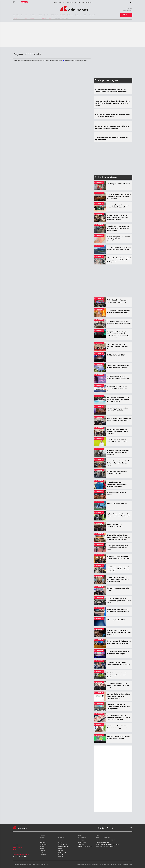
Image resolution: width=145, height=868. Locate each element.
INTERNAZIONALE (62, 846)
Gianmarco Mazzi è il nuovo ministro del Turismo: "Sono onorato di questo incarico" (112, 127)
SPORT (46, 15)
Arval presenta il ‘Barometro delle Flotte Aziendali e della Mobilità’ (119, 420)
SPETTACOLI (54, 15)
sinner (32, 18)
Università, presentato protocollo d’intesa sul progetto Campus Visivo (118, 463)
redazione (113, 864)
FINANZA (43, 849)
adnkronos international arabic (108, 844)
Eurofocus (82, 840)
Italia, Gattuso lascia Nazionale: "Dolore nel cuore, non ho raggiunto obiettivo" (112, 116)
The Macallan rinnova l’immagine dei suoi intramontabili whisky (118, 312)
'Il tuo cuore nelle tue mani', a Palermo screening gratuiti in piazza (117, 728)
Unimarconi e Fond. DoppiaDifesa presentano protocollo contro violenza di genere (118, 696)
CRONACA (16, 15)
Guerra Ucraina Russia (45, 18)
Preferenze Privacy (127, 864)
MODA (42, 853)
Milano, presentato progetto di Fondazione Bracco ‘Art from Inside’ (118, 548)
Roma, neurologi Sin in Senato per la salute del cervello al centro (119, 642)
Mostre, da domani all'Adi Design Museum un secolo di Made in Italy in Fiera (118, 452)
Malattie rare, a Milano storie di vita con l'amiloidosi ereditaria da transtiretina (118, 569)
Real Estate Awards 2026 (116, 355)
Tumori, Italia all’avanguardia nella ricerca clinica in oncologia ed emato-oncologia (118, 580)
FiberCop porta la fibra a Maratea (118, 184)
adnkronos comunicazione (105, 840)
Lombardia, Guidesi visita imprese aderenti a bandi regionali (119, 206)
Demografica (83, 842)
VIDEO (85, 15)
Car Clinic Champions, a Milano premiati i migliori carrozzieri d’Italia (118, 675)
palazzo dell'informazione (105, 846)
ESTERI (40, 15)
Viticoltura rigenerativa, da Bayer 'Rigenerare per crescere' (118, 737)
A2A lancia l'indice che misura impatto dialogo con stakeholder (118, 557)
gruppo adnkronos (103, 838)
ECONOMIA (24, 15)
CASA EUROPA (61, 849)
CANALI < (78, 15)
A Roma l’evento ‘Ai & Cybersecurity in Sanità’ (115, 526)
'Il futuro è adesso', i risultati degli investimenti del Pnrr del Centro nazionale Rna (119, 196)
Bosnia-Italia (17, 18)
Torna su (128, 828)
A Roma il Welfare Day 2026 (117, 503)
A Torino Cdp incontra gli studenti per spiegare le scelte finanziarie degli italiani (119, 260)
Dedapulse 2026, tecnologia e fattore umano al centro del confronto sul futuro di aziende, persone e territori (118, 335)
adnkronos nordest (103, 842)
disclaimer (95, 864)
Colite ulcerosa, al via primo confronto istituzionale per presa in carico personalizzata (118, 717)
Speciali (80, 835)
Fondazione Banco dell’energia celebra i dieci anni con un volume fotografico (119, 632)
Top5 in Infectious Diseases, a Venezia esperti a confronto (117, 301)
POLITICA (33, 15)
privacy (101, 864)
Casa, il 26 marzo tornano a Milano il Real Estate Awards (117, 441)
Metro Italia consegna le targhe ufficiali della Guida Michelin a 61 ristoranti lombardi (118, 399)
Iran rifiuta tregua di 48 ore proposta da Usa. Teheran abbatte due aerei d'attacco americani (111, 91)
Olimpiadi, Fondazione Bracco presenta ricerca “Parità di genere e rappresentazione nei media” (118, 537)
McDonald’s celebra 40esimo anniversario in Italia (117, 473)
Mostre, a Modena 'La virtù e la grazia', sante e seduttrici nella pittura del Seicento (118, 218)
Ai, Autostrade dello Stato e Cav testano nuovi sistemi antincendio (119, 515)
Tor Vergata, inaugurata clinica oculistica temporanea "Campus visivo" (118, 685)
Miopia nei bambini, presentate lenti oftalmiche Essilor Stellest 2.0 (118, 611)
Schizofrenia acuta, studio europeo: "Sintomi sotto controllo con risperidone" (119, 707)
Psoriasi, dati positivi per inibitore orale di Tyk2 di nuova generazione (119, 239)
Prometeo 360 (83, 838)
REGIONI (61, 856)
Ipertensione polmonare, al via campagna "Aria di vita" (117, 409)
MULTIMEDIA (62, 852)
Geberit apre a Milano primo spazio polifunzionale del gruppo (118, 663)
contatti (107, 864)
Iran (26, 18)
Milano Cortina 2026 (62, 18)
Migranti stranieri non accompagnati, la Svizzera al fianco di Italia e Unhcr (117, 484)
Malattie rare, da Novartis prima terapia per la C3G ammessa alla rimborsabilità (118, 228)
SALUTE (62, 15)
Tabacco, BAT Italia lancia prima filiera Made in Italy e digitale (118, 367)
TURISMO (61, 838)
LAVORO (61, 842)
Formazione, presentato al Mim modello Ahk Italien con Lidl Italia (119, 322)
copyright (88, 864)
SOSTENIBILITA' (62, 844)
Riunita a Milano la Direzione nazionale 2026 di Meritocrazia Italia (118, 389)
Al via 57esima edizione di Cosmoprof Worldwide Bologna (118, 377)
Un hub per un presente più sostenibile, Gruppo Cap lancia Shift (117, 346)
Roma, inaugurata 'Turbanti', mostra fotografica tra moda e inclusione (117, 431)
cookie (119, 864)
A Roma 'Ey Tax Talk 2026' (116, 620)
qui (64, 61)
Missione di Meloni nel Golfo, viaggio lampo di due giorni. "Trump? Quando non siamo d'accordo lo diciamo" (112, 103)
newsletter (81, 864)
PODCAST (92, 15)
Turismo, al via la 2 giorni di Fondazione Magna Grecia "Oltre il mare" (119, 601)
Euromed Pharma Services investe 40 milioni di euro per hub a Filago (119, 248)
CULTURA (70, 15)
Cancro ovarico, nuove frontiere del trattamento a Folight (118, 653)
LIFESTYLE (43, 855)
